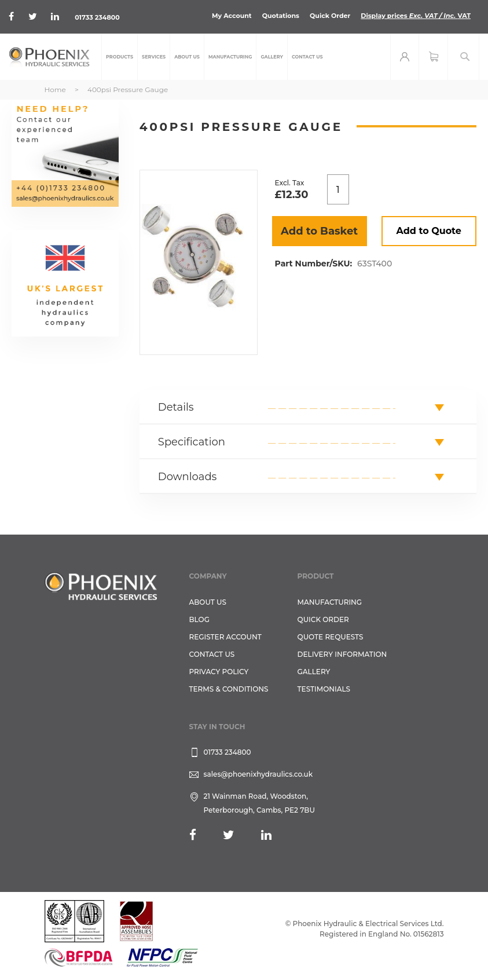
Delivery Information (342, 654)
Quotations (281, 16)
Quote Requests (331, 637)
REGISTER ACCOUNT (225, 637)
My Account (232, 16)
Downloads (188, 477)
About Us (208, 602)
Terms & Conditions (229, 689)
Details (176, 407)
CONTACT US (212, 654)
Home (55, 89)
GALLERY (314, 672)
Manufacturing (330, 602)
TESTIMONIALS (324, 689)
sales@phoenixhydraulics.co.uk (258, 774)
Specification (192, 442)
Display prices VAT (416, 16)
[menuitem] (120, 57)
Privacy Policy (219, 672)
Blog (199, 619)
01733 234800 (97, 17)
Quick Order (330, 16)
